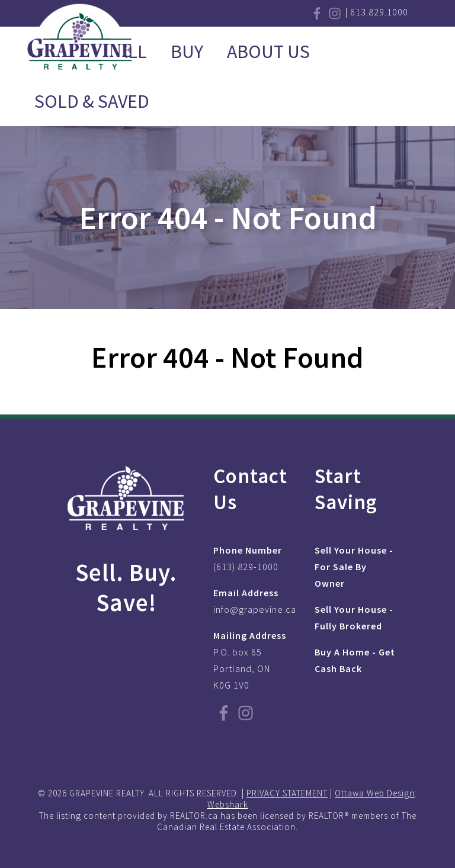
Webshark (228, 804)
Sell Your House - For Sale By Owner (354, 567)
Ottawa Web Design (375, 793)
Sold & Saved (92, 101)
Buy (187, 52)
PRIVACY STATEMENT (287, 793)
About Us (268, 52)
